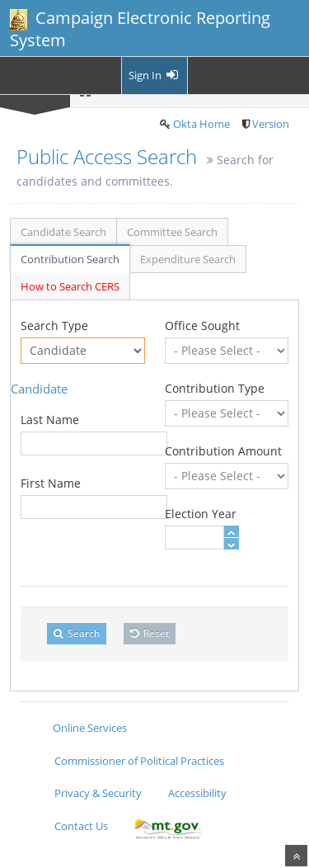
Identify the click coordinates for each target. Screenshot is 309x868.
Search (77, 633)
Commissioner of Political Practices (139, 761)
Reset (150, 633)
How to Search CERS (70, 286)
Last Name (50, 420)
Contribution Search (70, 259)
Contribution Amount (223, 451)
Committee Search (172, 232)
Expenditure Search (188, 259)
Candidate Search (63, 232)
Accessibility (197, 793)
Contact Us (81, 826)
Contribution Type (215, 388)
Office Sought (202, 325)
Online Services (90, 728)
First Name (51, 483)
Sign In (154, 75)
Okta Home (201, 124)
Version (271, 124)
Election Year (201, 514)
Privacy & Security (98, 793)
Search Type (54, 325)
